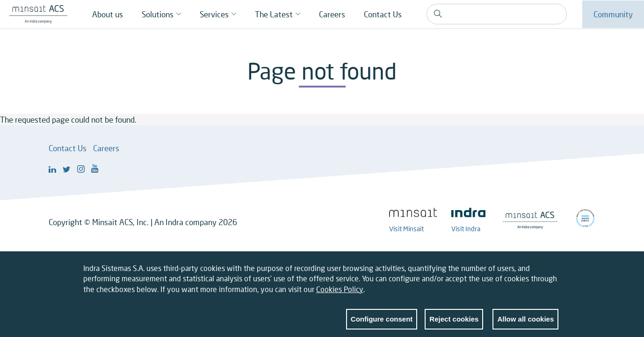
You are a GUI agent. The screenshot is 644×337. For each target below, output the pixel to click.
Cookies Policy (340, 289)
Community (613, 14)
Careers (332, 14)
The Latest (274, 14)
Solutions (158, 14)
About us (108, 14)
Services (214, 14)
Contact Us (383, 14)
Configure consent (382, 320)
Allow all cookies (525, 320)
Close (551, 271)
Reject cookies (454, 320)
